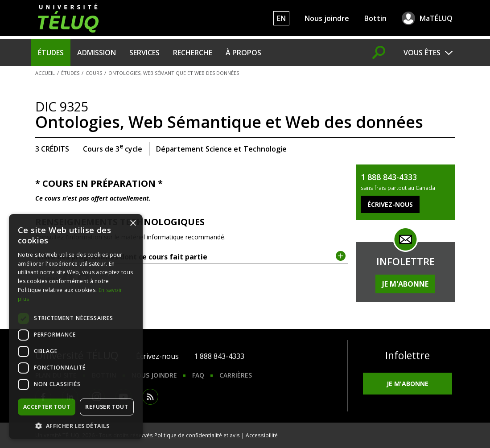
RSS (150, 397)
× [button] (133, 224)
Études (51, 53)
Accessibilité (262, 435)
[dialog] (76, 327)
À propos (243, 53)
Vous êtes (422, 53)
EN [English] (281, 18)
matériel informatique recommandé (173, 237)
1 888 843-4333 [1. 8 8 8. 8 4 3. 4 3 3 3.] (219, 356)
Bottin (375, 18)
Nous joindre (327, 18)
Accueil (45, 73)
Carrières (236, 375)
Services (144, 53)
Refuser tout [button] (107, 407)
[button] (76, 426)
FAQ (198, 375)
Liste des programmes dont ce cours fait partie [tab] (191, 256)
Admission (97, 53)
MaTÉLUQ (436, 18)
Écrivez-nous (157, 356)
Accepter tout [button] (47, 407)
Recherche (193, 53)
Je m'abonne (405, 284)
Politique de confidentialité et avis (197, 435)
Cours (94, 73)
